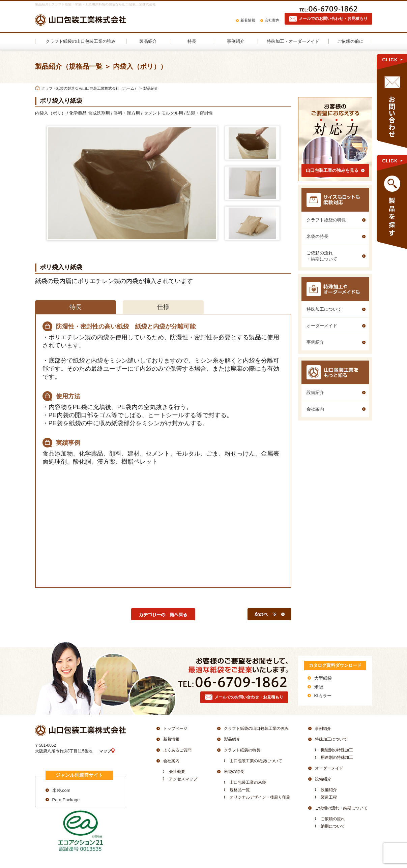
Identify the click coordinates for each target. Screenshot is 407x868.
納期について (333, 826)
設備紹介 (323, 779)
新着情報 (248, 20)
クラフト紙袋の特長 (242, 750)
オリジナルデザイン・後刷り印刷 (260, 797)
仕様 (163, 307)
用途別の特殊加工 (337, 757)
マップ (105, 751)
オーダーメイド (329, 768)
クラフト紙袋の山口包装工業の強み (256, 728)
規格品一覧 (240, 790)
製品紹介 (232, 739)
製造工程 (329, 797)
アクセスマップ (183, 779)
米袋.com (61, 790)
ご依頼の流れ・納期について (341, 808)
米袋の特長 (234, 772)
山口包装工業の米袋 (248, 782)
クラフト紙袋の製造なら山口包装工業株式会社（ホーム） (90, 88)
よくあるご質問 (177, 750)
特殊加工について (331, 739)
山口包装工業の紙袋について (256, 761)
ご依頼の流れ (333, 819)
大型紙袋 (323, 678)
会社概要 (177, 772)
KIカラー (323, 696)
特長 (76, 307)
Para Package (66, 800)
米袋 (319, 687)
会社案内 (272, 20)
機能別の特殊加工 (337, 750)
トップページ (175, 728)
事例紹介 (323, 728)
